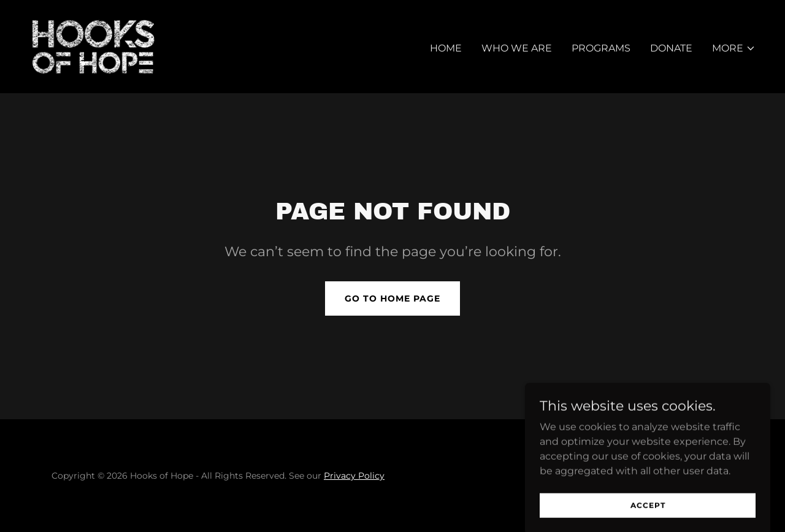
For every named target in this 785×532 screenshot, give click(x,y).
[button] (734, 48)
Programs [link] (601, 48)
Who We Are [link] (517, 48)
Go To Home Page (392, 298)
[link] (93, 46)
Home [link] (446, 48)
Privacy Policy (354, 476)
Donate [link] (671, 48)
